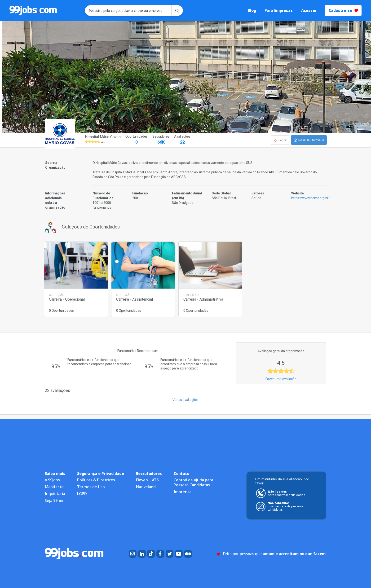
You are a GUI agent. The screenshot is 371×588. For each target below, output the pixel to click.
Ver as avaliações (185, 400)
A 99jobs (52, 480)
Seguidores (161, 140)
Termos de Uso (91, 487)
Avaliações (182, 140)
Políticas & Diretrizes (96, 480)
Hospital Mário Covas (103, 137)
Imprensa (183, 492)
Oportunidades (137, 140)
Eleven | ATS (147, 480)
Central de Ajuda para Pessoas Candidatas (193, 482)
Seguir (280, 140)
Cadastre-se (343, 10)
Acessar (309, 11)
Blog (252, 11)
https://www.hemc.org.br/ (311, 198)
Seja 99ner (54, 500)
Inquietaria (55, 494)
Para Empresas (279, 11)
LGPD (82, 494)
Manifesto (54, 487)
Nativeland (146, 487)
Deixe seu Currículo (309, 140)
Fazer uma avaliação (281, 379)
